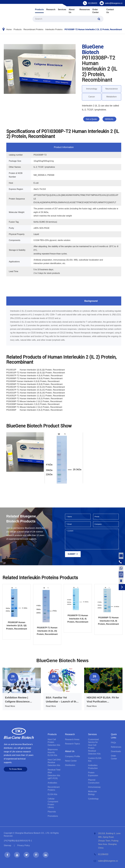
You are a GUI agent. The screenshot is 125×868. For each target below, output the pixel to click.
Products (39, 9)
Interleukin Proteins (54, 29)
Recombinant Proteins (33, 29)
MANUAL (109, 119)
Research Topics (72, 744)
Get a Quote (91, 119)
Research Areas (72, 739)
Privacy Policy (24, 845)
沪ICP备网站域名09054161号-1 (18, 841)
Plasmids (52, 812)
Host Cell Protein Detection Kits (54, 742)
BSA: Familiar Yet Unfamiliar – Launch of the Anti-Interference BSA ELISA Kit (62, 700)
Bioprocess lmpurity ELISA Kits (53, 752)
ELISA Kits (52, 794)
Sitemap (7, 845)
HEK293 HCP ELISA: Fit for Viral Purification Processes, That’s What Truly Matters (103, 700)
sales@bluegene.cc (114, 3)
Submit (73, 554)
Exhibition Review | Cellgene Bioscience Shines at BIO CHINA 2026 (21, 700)
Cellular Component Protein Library (53, 803)
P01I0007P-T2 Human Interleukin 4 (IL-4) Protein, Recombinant (78, 619)
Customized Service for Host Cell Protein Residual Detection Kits (94, 747)
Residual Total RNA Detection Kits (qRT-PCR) (54, 774)
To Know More (15, 769)
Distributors (70, 765)
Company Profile (72, 756)
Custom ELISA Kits (95, 760)
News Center (71, 761)
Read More (10, 706)
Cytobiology (93, 799)
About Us (72, 11)
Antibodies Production (93, 767)
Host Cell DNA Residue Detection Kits (54, 763)
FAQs (113, 743)
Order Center (96, 11)
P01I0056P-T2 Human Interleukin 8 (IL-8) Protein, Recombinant (108, 621)
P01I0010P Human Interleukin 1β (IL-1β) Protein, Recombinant (17, 626)
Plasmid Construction (94, 781)
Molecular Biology (92, 793)
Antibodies (52, 783)
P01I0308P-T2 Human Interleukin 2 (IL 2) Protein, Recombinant (93, 29)
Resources (85, 9)
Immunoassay (94, 787)
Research (51, 9)
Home (9, 29)
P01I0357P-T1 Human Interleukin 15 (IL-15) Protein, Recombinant (47, 631)
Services (62, 9)
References (116, 747)
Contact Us (110, 11)
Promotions (53, 816)
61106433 (93, 3)
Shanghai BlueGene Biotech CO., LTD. (32, 833)
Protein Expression (93, 774)
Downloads (116, 751)
